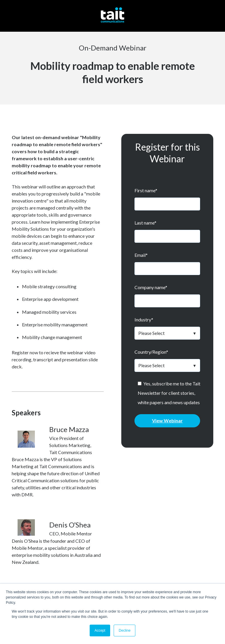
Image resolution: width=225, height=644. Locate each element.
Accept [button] (100, 630)
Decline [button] (125, 630)
